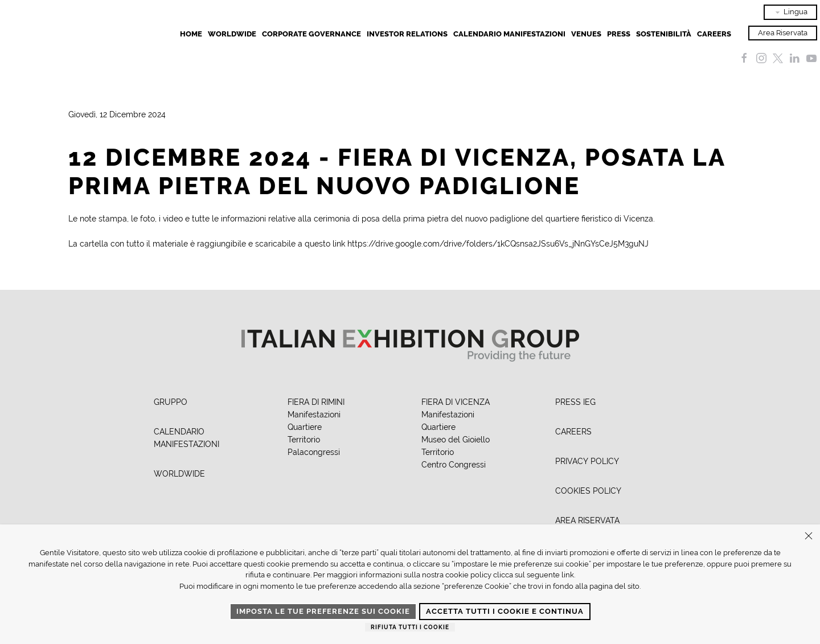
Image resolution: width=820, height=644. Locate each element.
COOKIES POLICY (588, 491)
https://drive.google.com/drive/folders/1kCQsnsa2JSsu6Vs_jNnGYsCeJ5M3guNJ (498, 244)
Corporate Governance (311, 34)
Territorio (304, 440)
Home (191, 34)
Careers (714, 34)
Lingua (790, 12)
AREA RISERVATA (587, 520)
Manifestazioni (314, 415)
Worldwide (232, 34)
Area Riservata (783, 33)
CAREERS (573, 432)
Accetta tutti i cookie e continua (505, 611)
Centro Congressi (454, 465)
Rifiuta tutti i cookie (410, 627)
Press (619, 34)
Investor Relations (407, 34)
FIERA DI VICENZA (456, 402)
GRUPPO (171, 402)
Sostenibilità (664, 34)
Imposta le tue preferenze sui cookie (323, 611)
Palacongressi (314, 452)
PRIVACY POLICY (587, 461)
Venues (586, 34)
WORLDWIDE (179, 474)
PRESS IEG (575, 402)
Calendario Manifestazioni (509, 34)
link (568, 575)
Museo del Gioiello (456, 440)
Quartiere (305, 427)
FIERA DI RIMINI (316, 402)
